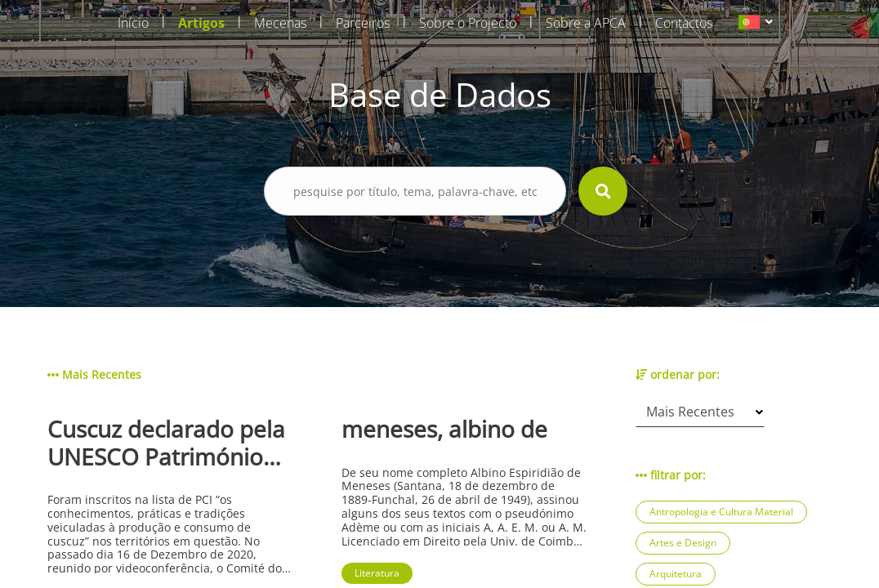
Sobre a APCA (586, 23)
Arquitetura (676, 574)
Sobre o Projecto (468, 23)
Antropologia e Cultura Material (721, 512)
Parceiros (363, 23)
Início (133, 23)
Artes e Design (683, 543)
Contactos (684, 23)
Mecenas (280, 23)
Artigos (201, 23)
